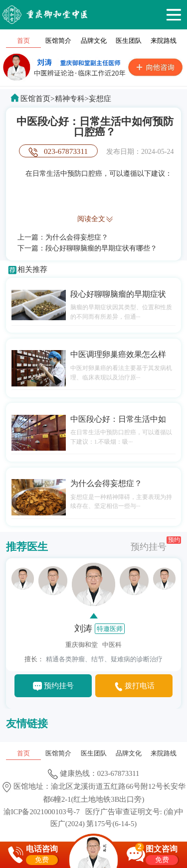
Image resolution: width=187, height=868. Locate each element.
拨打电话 (140, 685)
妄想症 (100, 98)
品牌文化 (94, 41)
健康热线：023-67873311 (94, 773)
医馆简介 (58, 41)
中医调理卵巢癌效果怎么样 (118, 354)
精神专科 (70, 98)
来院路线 (164, 41)
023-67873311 (66, 151)
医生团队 (129, 41)
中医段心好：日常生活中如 (118, 419)
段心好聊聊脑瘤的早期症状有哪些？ (101, 248)
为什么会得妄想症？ (77, 237)
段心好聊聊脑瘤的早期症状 (118, 294)
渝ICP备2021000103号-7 (42, 812)
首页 (23, 41)
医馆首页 (35, 98)
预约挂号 (156, 544)
